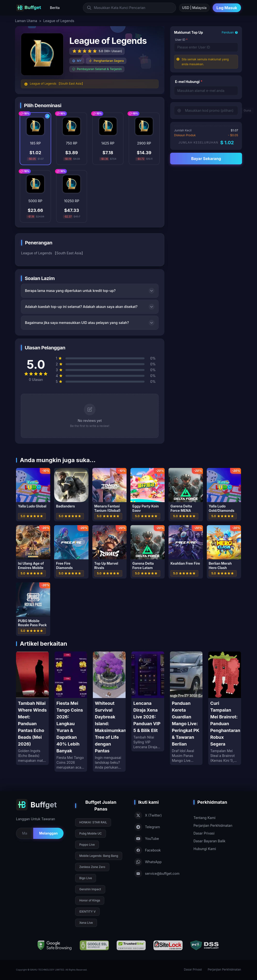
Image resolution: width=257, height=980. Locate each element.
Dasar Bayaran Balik (209, 841)
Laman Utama (26, 21)
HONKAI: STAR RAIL (93, 822)
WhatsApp (148, 862)
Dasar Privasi (204, 833)
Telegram (147, 827)
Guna (247, 110)
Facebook (148, 850)
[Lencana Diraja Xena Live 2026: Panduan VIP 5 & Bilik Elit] (148, 701)
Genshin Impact (90, 889)
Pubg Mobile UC (91, 833)
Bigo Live (86, 878)
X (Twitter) (148, 815)
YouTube (147, 839)
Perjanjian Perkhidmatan (213, 825)
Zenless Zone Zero (92, 867)
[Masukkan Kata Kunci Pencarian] (129, 8)
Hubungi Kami (205, 849)
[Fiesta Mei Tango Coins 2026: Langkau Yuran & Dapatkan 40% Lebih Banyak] (71, 712)
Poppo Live (87, 845)
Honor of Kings (90, 900)
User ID (181, 40)
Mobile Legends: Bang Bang (99, 856)
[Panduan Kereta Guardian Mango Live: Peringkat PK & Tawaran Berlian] (186, 708)
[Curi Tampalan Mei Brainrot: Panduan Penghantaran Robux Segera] (225, 708)
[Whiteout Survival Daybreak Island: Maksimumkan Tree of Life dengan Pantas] (109, 712)
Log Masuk (227, 8)
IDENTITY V (87, 912)
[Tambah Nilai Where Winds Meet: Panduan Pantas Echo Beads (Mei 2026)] (32, 708)
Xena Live (86, 923)
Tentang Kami (205, 818)
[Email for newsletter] (25, 833)
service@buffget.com (157, 874)
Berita (55, 8)
